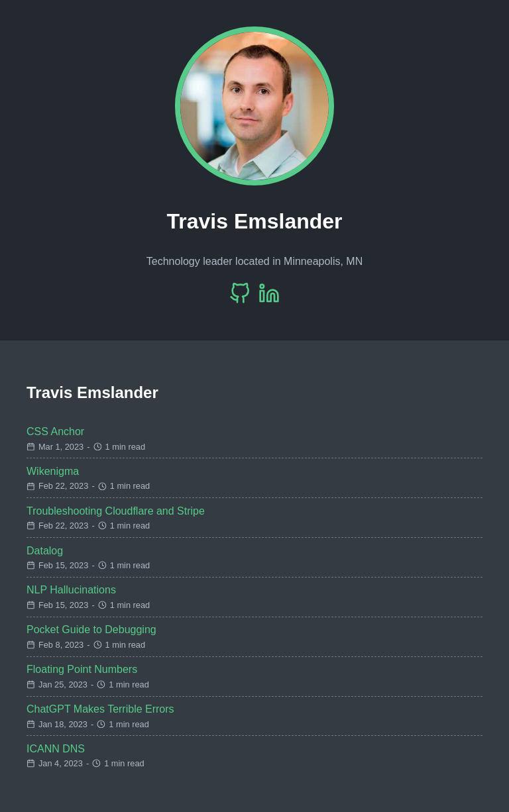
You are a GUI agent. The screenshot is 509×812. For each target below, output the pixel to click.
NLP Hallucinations (71, 590)
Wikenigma (53, 471)
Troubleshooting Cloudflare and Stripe (116, 511)
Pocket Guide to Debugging (91, 630)
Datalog (45, 551)
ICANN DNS (56, 749)
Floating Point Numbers (82, 669)
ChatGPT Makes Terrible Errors (100, 709)
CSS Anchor (55, 431)
